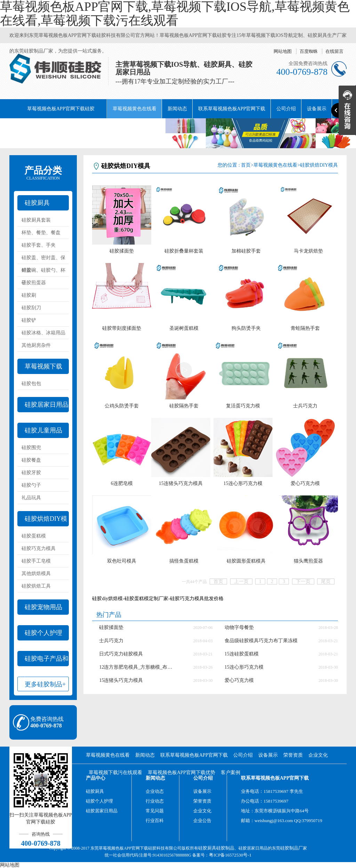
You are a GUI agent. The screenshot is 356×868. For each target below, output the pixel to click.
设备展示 (268, 755)
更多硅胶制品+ (45, 684)
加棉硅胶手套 (246, 251)
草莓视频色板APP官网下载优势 (181, 773)
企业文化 (55, 128)
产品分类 (43, 173)
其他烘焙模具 (36, 574)
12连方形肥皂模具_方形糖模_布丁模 (137, 667)
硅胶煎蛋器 (34, 283)
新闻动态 (177, 109)
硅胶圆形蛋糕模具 (246, 561)
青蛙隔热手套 (305, 328)
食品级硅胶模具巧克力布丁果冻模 (261, 641)
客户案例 (230, 773)
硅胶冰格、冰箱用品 (43, 333)
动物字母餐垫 (239, 627)
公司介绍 (286, 109)
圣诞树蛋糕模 (184, 328)
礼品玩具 (31, 498)
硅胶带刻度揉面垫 (122, 328)
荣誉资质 (25, 128)
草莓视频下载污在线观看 (103, 128)
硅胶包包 (31, 384)
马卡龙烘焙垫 (308, 251)
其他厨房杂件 (36, 345)
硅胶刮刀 (31, 308)
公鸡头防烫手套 (122, 406)
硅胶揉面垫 (122, 251)
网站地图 (283, 51)
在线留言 (334, 51)
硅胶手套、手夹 (39, 245)
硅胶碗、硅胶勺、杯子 (43, 272)
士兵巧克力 (305, 406)
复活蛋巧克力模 (243, 406)
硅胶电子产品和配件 (43, 661)
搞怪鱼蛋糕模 (184, 561)
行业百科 (155, 821)
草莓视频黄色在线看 (135, 109)
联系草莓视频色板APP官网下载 (232, 109)
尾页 (326, 582)
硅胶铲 (29, 320)
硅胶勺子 (31, 485)
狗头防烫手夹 (246, 328)
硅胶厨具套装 (36, 220)
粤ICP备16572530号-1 (230, 855)
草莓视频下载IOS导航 (40, 368)
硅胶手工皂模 (36, 561)
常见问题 (155, 811)
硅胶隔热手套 (184, 406)
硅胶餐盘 (31, 460)
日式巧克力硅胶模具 (121, 654)
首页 (246, 165)
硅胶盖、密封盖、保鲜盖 (43, 260)
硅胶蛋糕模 (34, 536)
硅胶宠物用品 (43, 607)
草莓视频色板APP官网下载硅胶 (61, 109)
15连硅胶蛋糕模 (242, 654)
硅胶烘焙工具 (36, 586)
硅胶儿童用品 (43, 430)
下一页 (303, 582)
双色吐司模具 (122, 561)
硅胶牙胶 (31, 473)
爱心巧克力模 (305, 483)
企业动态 (155, 791)
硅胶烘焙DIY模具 (42, 521)
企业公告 (202, 821)
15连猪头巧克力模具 (181, 483)
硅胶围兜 (31, 448)
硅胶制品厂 (292, 848)
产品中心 (96, 778)
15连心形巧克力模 (243, 483)
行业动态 (155, 801)
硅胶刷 (29, 295)
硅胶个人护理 (43, 633)
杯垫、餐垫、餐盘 (41, 233)
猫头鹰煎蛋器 (308, 561)
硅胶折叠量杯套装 (184, 251)
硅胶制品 (225, 848)
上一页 (241, 582)
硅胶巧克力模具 (39, 548)
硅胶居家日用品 (47, 405)
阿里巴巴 (151, 128)
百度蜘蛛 (309, 51)
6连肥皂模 (122, 483)
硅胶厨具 (37, 203)
